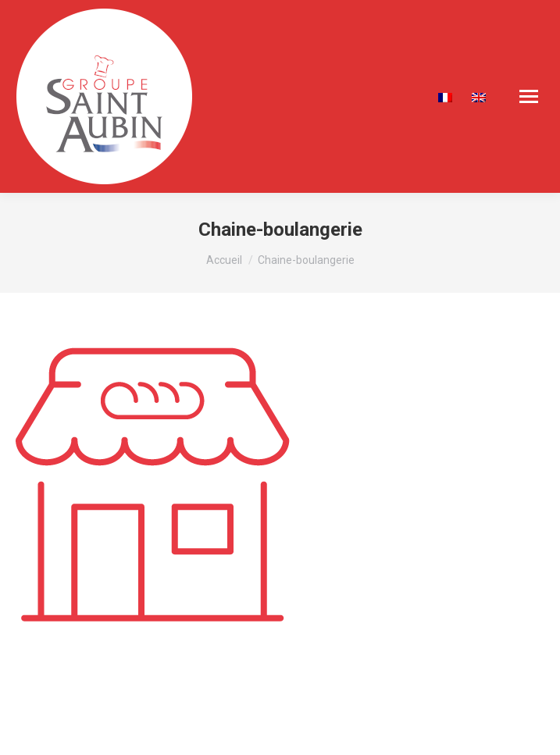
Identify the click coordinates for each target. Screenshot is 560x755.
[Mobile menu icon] (529, 96)
